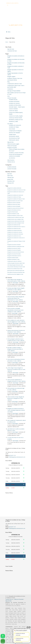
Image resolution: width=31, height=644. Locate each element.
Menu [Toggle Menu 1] (8, 32)
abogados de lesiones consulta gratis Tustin (16, 247)
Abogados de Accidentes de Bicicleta (14, 230)
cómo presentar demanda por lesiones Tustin (16, 267)
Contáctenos (10, 89)
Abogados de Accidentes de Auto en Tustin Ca (16, 227)
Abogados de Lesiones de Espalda (14, 250)
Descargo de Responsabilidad (14, 91)
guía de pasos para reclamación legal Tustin (16, 271)
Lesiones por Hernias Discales (16, 118)
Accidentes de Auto (13, 99)
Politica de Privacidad (19, 599)
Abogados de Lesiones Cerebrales (14, 245)
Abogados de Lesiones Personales (14, 254)
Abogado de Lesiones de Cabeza (14, 204)
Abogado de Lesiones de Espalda (14, 206)
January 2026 (10, 179)
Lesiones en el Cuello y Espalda (16, 116)
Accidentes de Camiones (14, 103)
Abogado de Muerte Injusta (13, 212)
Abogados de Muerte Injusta (13, 258)
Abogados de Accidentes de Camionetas (15, 234)
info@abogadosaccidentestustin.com (16, 5)
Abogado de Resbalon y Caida (13, 214)
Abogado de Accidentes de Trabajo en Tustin (16, 199)
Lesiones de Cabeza (13, 111)
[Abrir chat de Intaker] (15, 643)
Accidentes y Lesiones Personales (16, 153)
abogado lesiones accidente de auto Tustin (16, 217)
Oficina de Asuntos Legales (13, 144)
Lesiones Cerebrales (13, 109)
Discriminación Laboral (14, 136)
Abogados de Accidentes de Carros (14, 236)
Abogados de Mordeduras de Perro (14, 256)
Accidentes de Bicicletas (14, 101)
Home (7, 42)
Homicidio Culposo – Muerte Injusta (17, 107)
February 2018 (11, 183)
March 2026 (10, 176)
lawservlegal (15, 283)
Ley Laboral (10, 124)
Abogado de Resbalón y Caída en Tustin (15, 216)
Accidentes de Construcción (15, 125)
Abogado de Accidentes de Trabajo (14, 197)
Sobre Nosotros (11, 160)
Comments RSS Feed (12, 51)
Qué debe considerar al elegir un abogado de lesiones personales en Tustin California (15, 349)
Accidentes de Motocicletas (15, 105)
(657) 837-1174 (22, 3)
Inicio (9, 96)
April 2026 (10, 174)
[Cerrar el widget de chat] (30, 627)
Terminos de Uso (9, 599)
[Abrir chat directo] (28, 627)
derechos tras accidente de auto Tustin (15, 269)
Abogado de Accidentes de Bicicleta (14, 188)
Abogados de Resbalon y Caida (13, 259)
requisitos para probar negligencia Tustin (15, 274)
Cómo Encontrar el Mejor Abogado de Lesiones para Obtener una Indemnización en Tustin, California (16, 298)
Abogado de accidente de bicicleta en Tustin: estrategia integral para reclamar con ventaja (16, 410)
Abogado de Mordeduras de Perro (14, 210)
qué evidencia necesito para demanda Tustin (16, 272)
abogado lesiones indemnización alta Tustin (16, 221)
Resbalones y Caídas (13, 121)
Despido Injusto (12, 134)
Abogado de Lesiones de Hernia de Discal (15, 208)
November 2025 (11, 181)
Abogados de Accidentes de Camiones (15, 232)
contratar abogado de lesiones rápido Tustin (16, 263)
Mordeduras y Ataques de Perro (16, 120)
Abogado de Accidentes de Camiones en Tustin (16, 190)
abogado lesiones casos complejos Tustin (15, 219)
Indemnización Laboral (14, 140)
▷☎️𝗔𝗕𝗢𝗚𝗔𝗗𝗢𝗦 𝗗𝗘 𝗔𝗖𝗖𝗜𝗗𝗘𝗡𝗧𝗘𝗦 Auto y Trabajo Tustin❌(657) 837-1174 (15, 14)
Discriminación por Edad (14, 138)
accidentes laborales (12, 167)
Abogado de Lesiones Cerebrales (14, 203)
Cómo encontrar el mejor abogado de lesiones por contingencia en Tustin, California (16, 398)
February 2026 (11, 177)
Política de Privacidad (12, 146)
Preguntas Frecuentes (12, 148)
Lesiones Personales (12, 98)
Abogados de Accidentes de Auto (14, 225)
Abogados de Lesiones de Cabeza (14, 248)
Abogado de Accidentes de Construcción (15, 195)
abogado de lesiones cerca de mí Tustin (15, 201)
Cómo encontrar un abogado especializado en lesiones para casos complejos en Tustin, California (15, 310)
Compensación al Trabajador (15, 131)
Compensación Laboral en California (14, 261)
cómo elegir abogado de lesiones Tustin (15, 265)
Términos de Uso (11, 162)
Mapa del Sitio (10, 142)
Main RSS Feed (11, 49)
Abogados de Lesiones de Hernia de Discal (16, 252)
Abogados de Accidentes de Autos (14, 229)
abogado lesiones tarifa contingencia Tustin (16, 223)
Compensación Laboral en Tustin (15, 84)
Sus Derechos (12, 158)
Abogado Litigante (11, 77)
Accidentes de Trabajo (14, 127)
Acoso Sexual (12, 129)
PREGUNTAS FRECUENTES (16, 1)
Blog (8, 82)
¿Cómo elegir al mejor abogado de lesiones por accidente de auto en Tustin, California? (16, 369)
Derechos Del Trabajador (15, 133)
